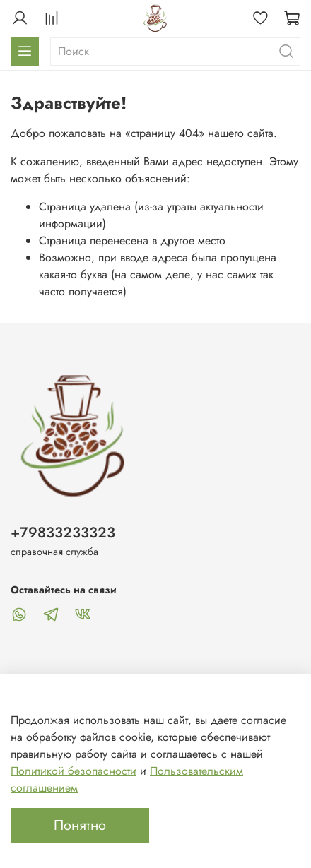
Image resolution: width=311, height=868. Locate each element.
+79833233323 (63, 533)
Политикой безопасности (74, 771)
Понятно (80, 825)
